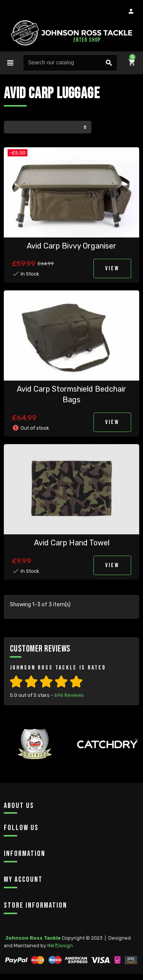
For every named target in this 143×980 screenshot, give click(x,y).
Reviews (69, 695)
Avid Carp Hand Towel (72, 543)
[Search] (70, 63)
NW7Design (60, 946)
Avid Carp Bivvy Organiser (71, 246)
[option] (36, 758)
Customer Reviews (40, 649)
